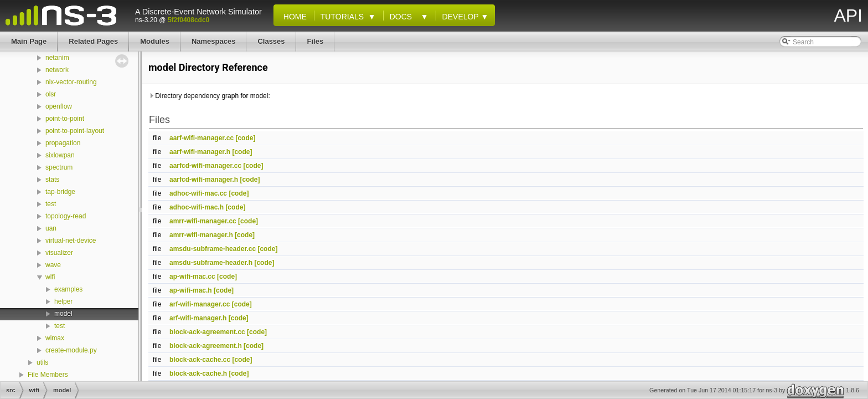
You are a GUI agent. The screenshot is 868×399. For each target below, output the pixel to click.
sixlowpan (60, 155)
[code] (245, 138)
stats (52, 180)
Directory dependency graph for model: (209, 96)
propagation (63, 143)
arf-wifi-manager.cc (200, 304)
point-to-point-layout (75, 131)
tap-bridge (60, 192)
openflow (59, 106)
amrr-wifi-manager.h (201, 235)
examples (68, 289)
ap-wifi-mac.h (191, 290)
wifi (50, 277)
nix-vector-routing (71, 82)
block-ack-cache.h (198, 374)
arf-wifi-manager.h (198, 318)
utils (42, 362)
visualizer (59, 253)
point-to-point (65, 119)
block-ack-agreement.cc (207, 332)
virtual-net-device (71, 241)
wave (53, 265)
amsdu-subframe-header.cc (213, 249)
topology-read (66, 216)
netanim (57, 58)
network (57, 70)
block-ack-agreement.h (206, 346)
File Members (48, 375)
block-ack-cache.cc (200, 360)
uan (51, 228)
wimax (55, 338)
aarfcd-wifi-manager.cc (205, 166)
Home (293, 17)
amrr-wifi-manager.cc (203, 221)
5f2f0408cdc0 (188, 20)
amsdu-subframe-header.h (211, 263)
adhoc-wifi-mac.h (197, 207)
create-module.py (71, 350)
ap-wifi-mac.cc (192, 277)
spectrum (59, 167)
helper (63, 301)
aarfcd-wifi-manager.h (204, 180)
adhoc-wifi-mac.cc (198, 193)
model (63, 314)
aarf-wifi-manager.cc (201, 138)
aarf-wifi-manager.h (200, 152)
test (51, 204)
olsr (51, 94)
